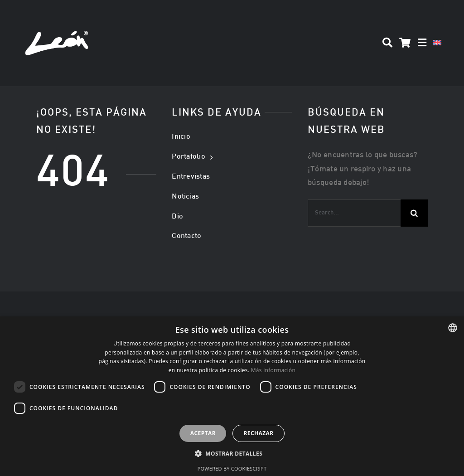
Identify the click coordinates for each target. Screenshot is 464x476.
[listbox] (453, 328)
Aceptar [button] (203, 433)
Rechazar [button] (258, 433)
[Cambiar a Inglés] (437, 43)
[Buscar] (414, 213)
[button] (232, 454)
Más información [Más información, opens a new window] (273, 370)
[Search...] (354, 213)
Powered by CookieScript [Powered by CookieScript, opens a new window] (232, 469)
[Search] (387, 43)
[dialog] (232, 396)
